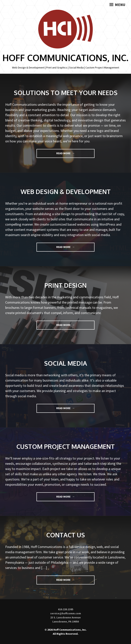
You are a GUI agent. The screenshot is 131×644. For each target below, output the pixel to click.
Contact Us (65, 535)
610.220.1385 (66, 609)
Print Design (65, 285)
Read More (71, 155)
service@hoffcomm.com (66, 613)
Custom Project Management (65, 446)
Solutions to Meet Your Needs (66, 93)
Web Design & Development (66, 192)
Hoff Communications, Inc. (65, 58)
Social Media (65, 363)
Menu (117, 5)
